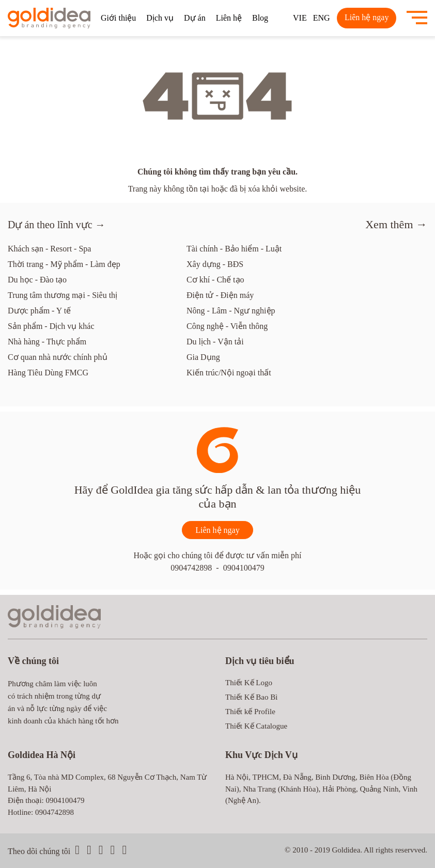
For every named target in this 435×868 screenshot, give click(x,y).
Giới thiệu (118, 18)
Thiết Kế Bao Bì (251, 697)
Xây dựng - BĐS (215, 264)
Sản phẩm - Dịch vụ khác (51, 326)
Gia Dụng (203, 357)
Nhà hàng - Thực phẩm (47, 342)
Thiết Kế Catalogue (256, 726)
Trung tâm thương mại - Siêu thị (63, 295)
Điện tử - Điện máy (220, 295)
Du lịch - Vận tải (215, 342)
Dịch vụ (160, 18)
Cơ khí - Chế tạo (215, 280)
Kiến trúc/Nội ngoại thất (229, 373)
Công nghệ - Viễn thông (227, 326)
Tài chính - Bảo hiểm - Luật (234, 249)
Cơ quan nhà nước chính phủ (58, 357)
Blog (260, 18)
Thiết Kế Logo (249, 683)
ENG (322, 18)
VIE (300, 18)
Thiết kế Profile (250, 712)
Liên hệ (229, 18)
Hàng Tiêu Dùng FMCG (48, 373)
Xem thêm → (396, 224)
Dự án (195, 18)
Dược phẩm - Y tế (39, 311)
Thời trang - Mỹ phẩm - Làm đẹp (64, 264)
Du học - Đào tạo (37, 280)
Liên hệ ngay (367, 17)
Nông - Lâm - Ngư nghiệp (231, 311)
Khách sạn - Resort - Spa (49, 249)
